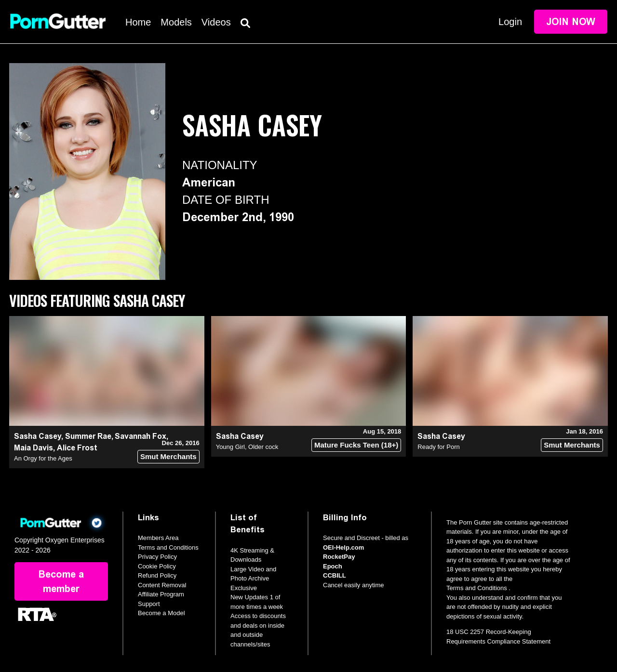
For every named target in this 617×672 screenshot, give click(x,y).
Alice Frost (77, 448)
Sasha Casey (38, 436)
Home (138, 22)
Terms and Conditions (168, 547)
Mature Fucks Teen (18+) (356, 445)
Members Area (158, 538)
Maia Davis (34, 448)
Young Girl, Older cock (247, 447)
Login (510, 22)
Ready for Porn (438, 447)
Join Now (571, 22)
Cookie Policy (157, 566)
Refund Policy (157, 575)
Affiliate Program (161, 594)
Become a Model (161, 613)
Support (149, 604)
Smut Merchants (168, 456)
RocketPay (339, 557)
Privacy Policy (157, 557)
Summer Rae (88, 436)
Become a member (61, 581)
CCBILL (335, 575)
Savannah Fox (141, 436)
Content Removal (162, 585)
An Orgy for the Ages (43, 458)
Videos (216, 22)
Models (176, 22)
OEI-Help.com (343, 547)
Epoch (333, 566)
